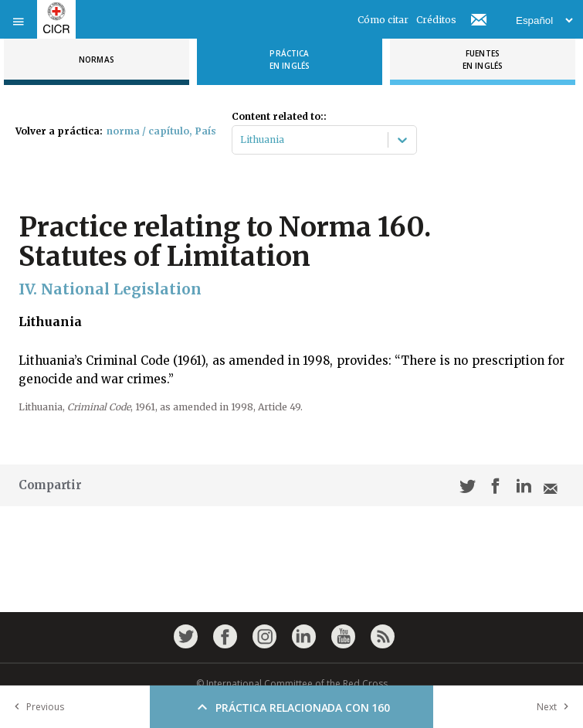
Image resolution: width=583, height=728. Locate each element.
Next (556, 707)
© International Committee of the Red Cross (292, 684)
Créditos (436, 20)
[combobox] (241, 140)
